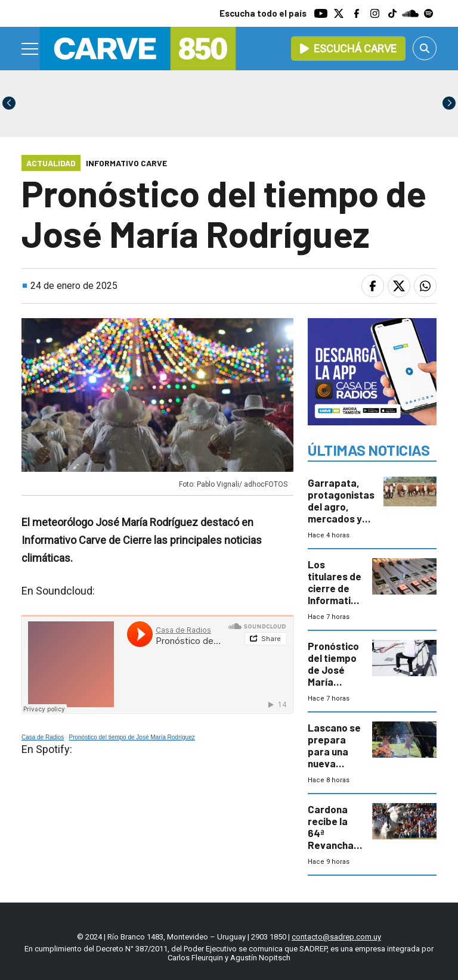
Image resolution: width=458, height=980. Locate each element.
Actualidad (51, 163)
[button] (449, 103)
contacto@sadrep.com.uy (336, 937)
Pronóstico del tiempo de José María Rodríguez (132, 737)
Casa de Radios (43, 737)
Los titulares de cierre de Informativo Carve (335, 588)
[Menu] (30, 49)
